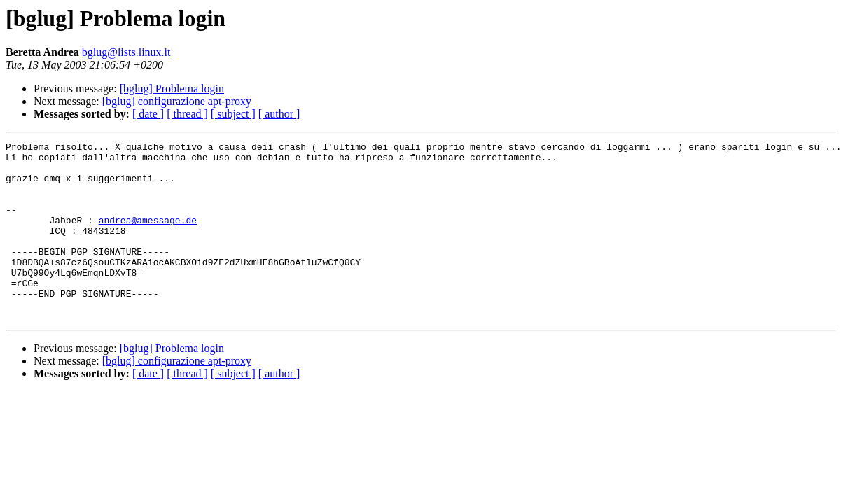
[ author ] (279, 114)
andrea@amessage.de (148, 237)
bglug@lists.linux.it (126, 52)
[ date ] (148, 114)
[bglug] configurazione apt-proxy (177, 101)
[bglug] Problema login (172, 89)
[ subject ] (233, 114)
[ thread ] (187, 114)
